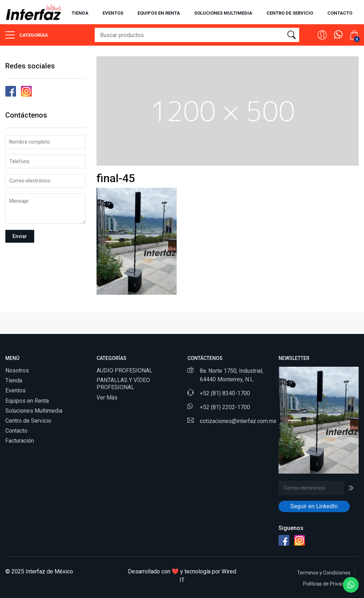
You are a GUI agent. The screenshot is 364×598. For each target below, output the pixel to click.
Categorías (27, 35)
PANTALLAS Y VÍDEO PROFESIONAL (123, 384)
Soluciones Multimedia (34, 411)
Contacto (340, 13)
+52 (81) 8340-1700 (225, 393)
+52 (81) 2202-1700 (225, 407)
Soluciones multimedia (223, 13)
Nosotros (17, 370)
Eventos (113, 13)
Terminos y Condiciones (324, 573)
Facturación (20, 441)
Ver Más (107, 398)
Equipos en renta (159, 13)
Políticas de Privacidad (328, 584)
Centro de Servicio (28, 421)
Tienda (80, 13)
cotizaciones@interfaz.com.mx (238, 421)
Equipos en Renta (27, 401)
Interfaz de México (49, 571)
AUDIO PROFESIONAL (124, 370)
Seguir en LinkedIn (314, 506)
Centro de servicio (290, 13)
